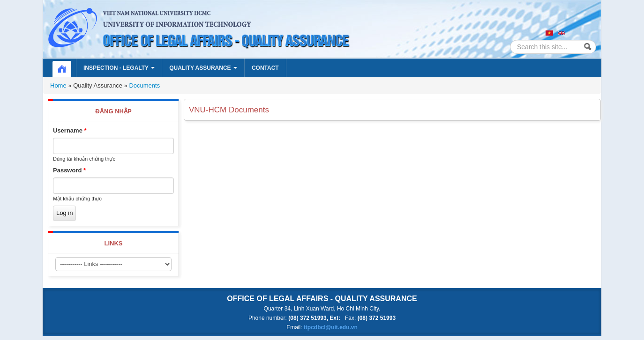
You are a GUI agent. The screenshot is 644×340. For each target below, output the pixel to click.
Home (67, 68)
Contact (265, 68)
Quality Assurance (203, 68)
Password (69, 170)
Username (70, 130)
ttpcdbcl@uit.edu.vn (331, 327)
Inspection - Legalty (119, 68)
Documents (144, 85)
